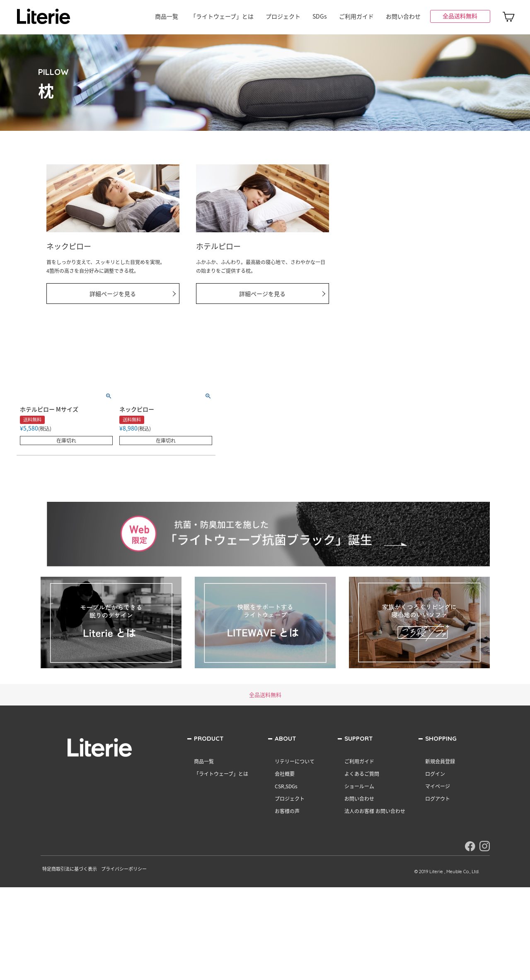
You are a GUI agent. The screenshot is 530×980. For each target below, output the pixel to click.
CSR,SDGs (286, 786)
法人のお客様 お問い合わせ (375, 811)
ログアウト (438, 799)
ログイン (435, 774)
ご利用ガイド (356, 16)
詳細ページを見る (113, 294)
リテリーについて (295, 761)
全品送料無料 (460, 16)
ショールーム (359, 786)
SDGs (320, 16)
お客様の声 (287, 811)
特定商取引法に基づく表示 (70, 869)
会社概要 (285, 774)
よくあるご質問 (362, 774)
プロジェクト (283, 16)
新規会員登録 (440, 761)
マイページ (438, 786)
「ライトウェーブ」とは (222, 16)
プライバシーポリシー (124, 869)
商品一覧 (167, 16)
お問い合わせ (403, 16)
